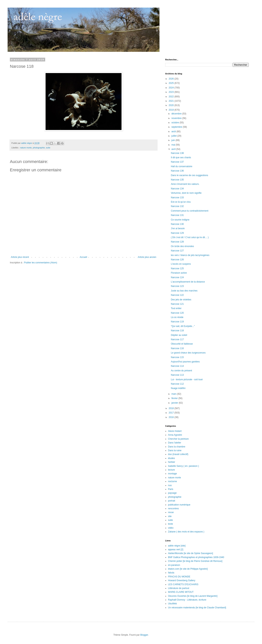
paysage (172, 493)
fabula (171, 573)
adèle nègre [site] (177, 546)
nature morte (26, 148)
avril (174, 149)
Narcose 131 (177, 215)
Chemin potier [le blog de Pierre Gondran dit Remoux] (195, 561)
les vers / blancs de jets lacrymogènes (190, 255)
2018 (172, 408)
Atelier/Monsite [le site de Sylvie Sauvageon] (191, 553)
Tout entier (176, 308)
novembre (177, 118)
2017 (172, 413)
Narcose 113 (177, 375)
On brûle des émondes (182, 246)
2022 (172, 97)
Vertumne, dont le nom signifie (186, 193)
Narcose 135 (177, 180)
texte (170, 524)
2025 (172, 83)
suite (48, 148)
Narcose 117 (177, 339)
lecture (171, 470)
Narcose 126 (177, 260)
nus (170, 485)
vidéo (171, 528)
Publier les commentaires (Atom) (41, 263)
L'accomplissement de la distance (188, 282)
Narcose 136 (177, 171)
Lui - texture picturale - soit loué (187, 379)
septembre (177, 127)
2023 (172, 92)
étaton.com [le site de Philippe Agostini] (188, 569)
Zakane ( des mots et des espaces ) (186, 532)
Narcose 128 (177, 242)
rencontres (173, 509)
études (171, 458)
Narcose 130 (177, 224)
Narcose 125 (177, 268)
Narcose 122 (177, 295)
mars (174, 394)
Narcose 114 (177, 366)
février (175, 398)
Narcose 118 (177, 331)
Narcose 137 (177, 162)
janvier (175, 403)
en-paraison (174, 565)
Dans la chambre (177, 447)
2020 (172, 105)
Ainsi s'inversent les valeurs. (185, 184)
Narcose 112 (177, 384)
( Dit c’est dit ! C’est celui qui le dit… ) (190, 237)
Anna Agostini (175, 435)
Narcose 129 (177, 233)
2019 (172, 110)
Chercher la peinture (178, 439)
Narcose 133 (177, 198)
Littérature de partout (179, 588)
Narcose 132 (177, 206)
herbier (172, 462)
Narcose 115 (177, 357)
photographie (39, 148)
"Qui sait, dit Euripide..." (183, 326)
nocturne (172, 481)
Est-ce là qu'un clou (181, 202)
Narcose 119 (177, 322)
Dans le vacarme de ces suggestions (189, 175)
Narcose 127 (177, 251)
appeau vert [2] (176, 550)
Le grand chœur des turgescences (188, 353)
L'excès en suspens (181, 264)
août (174, 131)
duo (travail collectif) (178, 454)
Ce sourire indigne (180, 220)
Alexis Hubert (175, 431)
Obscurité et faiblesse (182, 344)
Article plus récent (20, 257)
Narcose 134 (177, 189)
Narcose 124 (177, 277)
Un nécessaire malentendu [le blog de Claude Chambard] (197, 608)
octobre (176, 123)
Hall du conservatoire (182, 166)
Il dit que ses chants (181, 157)
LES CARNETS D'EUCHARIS (183, 584)
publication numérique (179, 505)
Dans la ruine (175, 450)
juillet (174, 136)
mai (174, 145)
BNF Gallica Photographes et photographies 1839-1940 (196, 557)
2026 (172, 79)
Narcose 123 (177, 286)
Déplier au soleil (179, 335)
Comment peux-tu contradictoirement (190, 211)
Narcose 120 (177, 313)
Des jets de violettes (181, 300)
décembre (177, 114)
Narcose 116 (177, 348)
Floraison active (179, 273)
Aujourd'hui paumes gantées (185, 362)
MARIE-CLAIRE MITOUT (181, 592)
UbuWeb (172, 604)
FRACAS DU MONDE (179, 577)
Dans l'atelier (175, 443)
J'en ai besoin (178, 228)
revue (171, 512)
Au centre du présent (181, 371)
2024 (172, 88)
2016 (172, 417)
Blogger (144, 635)
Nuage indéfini (178, 388)
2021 (172, 101)
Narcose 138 (177, 153)
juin (174, 140)
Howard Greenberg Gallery (182, 580)
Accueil (83, 257)
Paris (171, 489)
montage (172, 474)
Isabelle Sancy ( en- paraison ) (183, 466)
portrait (172, 501)
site (170, 516)
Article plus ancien (147, 257)
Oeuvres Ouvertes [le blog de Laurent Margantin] (193, 596)
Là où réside (177, 317)
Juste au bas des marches (184, 291)
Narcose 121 (177, 304)
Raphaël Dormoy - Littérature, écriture (187, 600)
